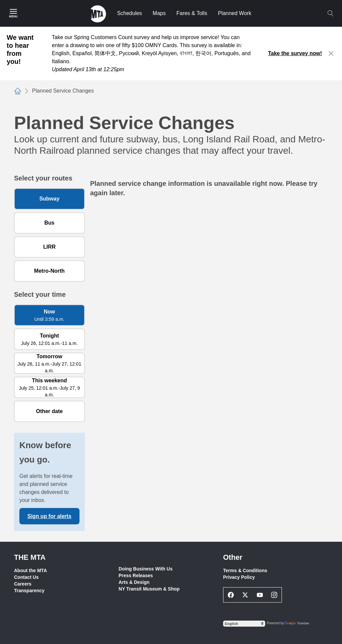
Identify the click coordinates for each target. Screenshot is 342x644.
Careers (23, 584)
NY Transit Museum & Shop (149, 589)
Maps (159, 13)
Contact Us (26, 577)
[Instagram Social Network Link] (275, 595)
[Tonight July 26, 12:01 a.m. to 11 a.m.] (49, 339)
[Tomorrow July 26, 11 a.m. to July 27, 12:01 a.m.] (49, 363)
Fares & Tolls (192, 13)
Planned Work (234, 13)
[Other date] (49, 411)
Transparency (29, 591)
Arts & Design (134, 582)
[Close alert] (331, 53)
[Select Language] (244, 624)
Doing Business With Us (146, 569)
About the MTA (31, 570)
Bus (49, 223)
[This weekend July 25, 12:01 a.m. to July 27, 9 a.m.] (49, 387)
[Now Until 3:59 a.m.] (49, 315)
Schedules (129, 13)
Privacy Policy (239, 577)
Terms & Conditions (245, 570)
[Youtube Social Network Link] (260, 595)
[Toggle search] (330, 13)
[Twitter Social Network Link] (245, 595)
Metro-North (49, 271)
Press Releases (136, 575)
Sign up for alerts (49, 516)
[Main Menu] (13, 13)
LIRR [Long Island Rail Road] (49, 247)
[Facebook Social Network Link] (231, 595)
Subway (49, 199)
